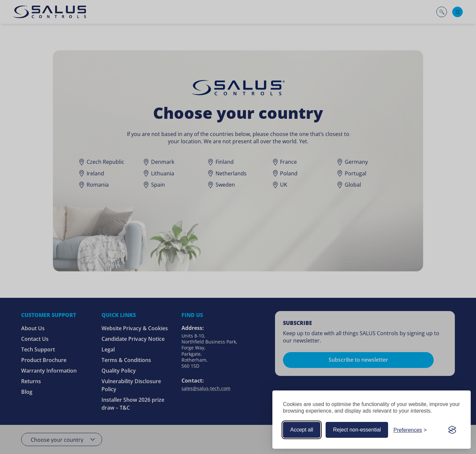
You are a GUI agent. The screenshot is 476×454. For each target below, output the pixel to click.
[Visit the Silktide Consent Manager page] (452, 430)
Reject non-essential (357, 430)
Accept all (302, 430)
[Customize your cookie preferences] (410, 430)
